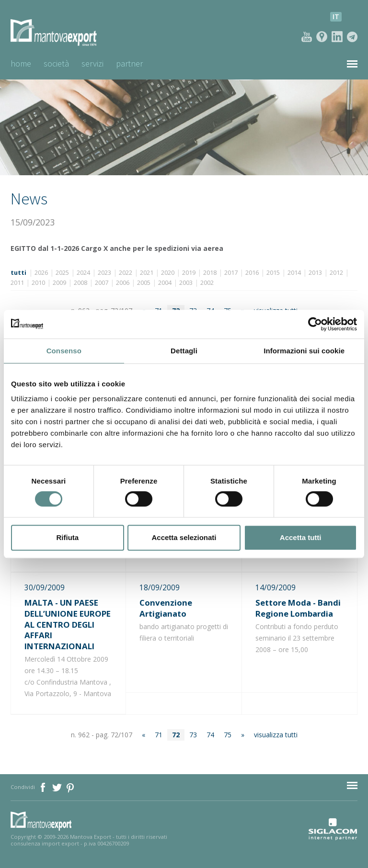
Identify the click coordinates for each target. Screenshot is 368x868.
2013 (315, 273)
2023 (104, 273)
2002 (207, 283)
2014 (294, 273)
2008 (80, 283)
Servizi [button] (92, 63)
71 (159, 735)
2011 (17, 283)
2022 (126, 273)
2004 (165, 283)
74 (210, 735)
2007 (102, 283)
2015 (273, 273)
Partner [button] (129, 63)
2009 (59, 283)
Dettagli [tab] (184, 351)
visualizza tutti (276, 735)
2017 (231, 273)
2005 (144, 283)
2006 (123, 283)
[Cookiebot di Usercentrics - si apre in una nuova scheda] (315, 324)
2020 (168, 273)
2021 (147, 273)
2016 (252, 273)
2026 (41, 273)
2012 (336, 273)
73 (193, 735)
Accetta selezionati (184, 537)
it (336, 17)
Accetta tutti (301, 537)
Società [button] (56, 63)
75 (228, 735)
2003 (186, 283)
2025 (62, 273)
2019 (189, 273)
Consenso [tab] (64, 351)
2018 (210, 273)
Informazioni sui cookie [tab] (304, 351)
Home (21, 63)
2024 (83, 273)
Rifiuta (67, 537)
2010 (38, 283)
